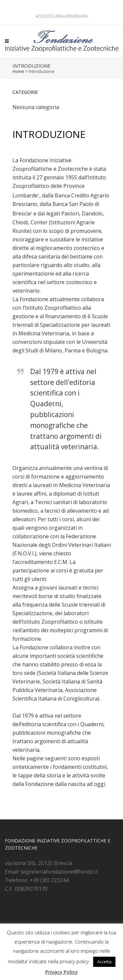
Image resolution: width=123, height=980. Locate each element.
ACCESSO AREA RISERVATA (61, 16)
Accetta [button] (104, 962)
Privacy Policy (61, 972)
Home (18, 71)
